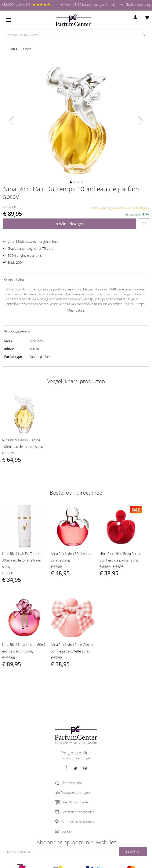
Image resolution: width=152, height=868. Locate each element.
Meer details (76, 310)
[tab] (76, 279)
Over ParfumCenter (75, 802)
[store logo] (73, 20)
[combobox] (76, 35)
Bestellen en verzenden (78, 812)
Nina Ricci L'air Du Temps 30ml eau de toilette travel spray (22, 560)
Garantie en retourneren (79, 822)
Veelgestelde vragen (76, 792)
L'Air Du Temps (20, 49)
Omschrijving (14, 279)
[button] (12, 121)
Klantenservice (72, 783)
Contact (67, 831)
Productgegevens (17, 331)
